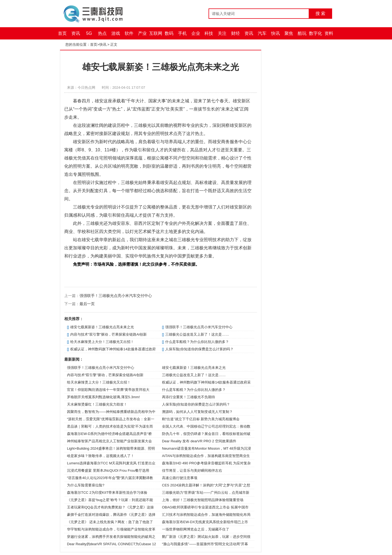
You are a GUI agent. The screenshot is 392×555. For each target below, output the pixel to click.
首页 (62, 33)
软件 (129, 33)
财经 (235, 33)
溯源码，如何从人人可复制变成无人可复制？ (197, 412)
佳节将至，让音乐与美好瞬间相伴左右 (192, 470)
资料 (329, 33)
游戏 (116, 33)
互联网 (156, 33)
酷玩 (302, 33)
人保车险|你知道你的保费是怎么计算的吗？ (199, 349)
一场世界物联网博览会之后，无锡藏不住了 (196, 529)
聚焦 (289, 33)
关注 (222, 33)
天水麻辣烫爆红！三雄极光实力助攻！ (97, 404)
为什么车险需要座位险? (86, 485)
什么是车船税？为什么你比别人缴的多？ (197, 342)
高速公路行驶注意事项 (180, 478)
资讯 (76, 33)
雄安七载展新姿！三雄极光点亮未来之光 (102, 327)
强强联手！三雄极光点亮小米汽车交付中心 (116, 296)
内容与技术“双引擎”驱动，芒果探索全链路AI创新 (108, 334)
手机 (182, 33)
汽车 (262, 33)
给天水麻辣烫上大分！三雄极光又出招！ (102, 342)
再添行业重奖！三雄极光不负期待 (189, 397)
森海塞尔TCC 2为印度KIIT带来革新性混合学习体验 (107, 493)
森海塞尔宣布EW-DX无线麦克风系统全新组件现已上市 (205, 522)
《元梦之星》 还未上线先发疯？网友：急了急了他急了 (110, 522)
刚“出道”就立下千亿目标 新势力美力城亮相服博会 (201, 419)
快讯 (275, 33)
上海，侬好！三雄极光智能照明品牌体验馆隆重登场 (203, 500)
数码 (169, 33)
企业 (196, 33)
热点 (102, 33)
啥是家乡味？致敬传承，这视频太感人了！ (101, 456)
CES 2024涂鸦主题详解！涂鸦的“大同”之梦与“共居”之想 (206, 485)
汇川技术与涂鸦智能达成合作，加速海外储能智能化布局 (206, 515)
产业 (142, 33)
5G (89, 33)
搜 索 (320, 13)
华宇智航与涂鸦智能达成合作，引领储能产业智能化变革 (111, 529)
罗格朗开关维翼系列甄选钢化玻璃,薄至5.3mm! (103, 397)
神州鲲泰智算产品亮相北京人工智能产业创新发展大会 (109, 441)
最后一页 (87, 304)
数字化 (316, 33)
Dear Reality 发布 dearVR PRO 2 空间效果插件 (199, 441)
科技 (209, 33)
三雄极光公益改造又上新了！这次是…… (197, 334)
